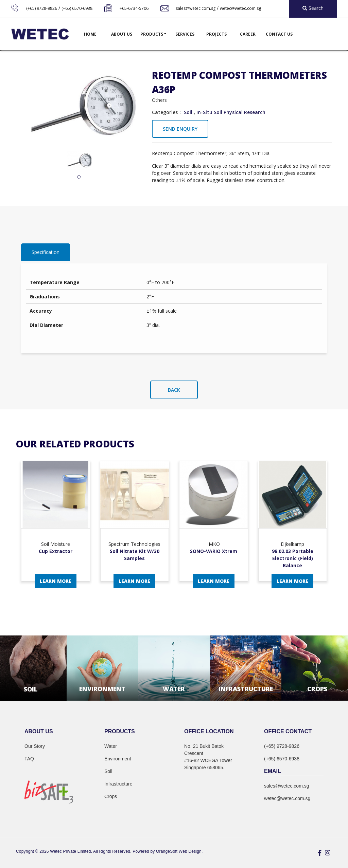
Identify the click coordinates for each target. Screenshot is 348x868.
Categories (165, 112)
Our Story (35, 746)
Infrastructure (118, 784)
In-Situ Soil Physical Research (231, 112)
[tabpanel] (79, 161)
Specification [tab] (46, 252)
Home (90, 34)
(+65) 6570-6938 (77, 8)
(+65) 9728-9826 (42, 8)
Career (248, 34)
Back (174, 390)
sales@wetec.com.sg (196, 8)
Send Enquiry (180, 129)
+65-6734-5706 (134, 8)
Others (159, 100)
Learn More (56, 581)
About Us (122, 34)
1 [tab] (79, 177)
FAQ (29, 759)
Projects (216, 34)
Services (185, 34)
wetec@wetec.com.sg (240, 8)
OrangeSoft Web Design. (179, 851)
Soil (188, 112)
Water (111, 746)
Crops (111, 796)
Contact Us (279, 34)
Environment (118, 759)
